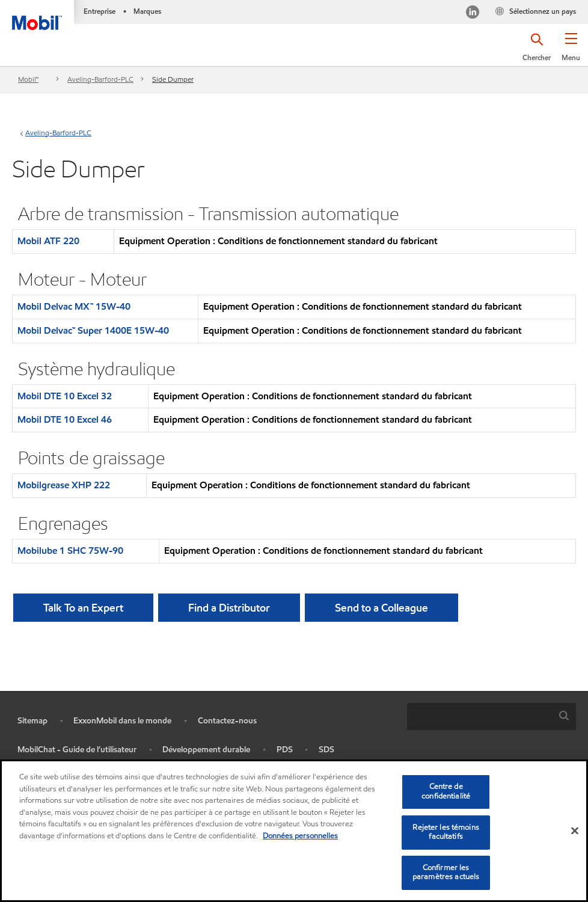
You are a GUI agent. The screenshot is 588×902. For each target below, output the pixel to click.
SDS (326, 750)
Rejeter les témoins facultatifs (446, 832)
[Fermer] (575, 830)
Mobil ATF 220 (48, 241)
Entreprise (100, 11)
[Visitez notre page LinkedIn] (473, 14)
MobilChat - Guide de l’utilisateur (77, 750)
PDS (285, 750)
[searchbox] (479, 716)
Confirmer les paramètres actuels (446, 873)
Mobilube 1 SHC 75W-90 (70, 551)
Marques (147, 11)
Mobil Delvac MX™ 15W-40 (74, 306)
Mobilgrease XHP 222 (64, 485)
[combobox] (492, 716)
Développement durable (206, 750)
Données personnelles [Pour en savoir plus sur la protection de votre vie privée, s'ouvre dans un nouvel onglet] (300, 836)
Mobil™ (28, 79)
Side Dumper (173, 79)
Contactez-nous (227, 721)
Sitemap (32, 721)
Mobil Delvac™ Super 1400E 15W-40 (93, 330)
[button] (571, 51)
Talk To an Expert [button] (83, 608)
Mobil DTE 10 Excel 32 (65, 396)
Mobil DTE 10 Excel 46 (65, 419)
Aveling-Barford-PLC (100, 79)
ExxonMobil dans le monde (122, 721)
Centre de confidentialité (446, 791)
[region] (294, 831)
